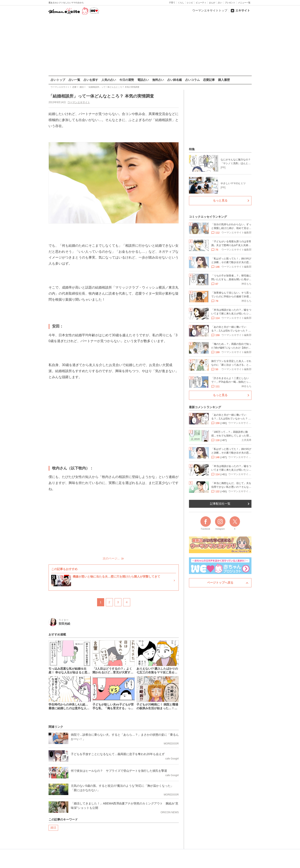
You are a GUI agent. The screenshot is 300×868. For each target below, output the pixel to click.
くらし (181, 3)
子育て (172, 3)
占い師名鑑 (175, 80)
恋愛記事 (209, 80)
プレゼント (230, 3)
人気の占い (109, 80)
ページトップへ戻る (220, 583)
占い (220, 3)
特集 (192, 149)
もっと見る (220, 200)
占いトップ (58, 80)
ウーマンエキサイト (79, 102)
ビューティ (201, 3)
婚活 (53, 827)
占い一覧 (74, 80)
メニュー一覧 (244, 3)
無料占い (158, 80)
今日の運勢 (127, 80)
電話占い (143, 80)
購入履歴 (224, 80)
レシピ (190, 3)
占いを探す (91, 80)
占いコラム (192, 80)
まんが (212, 3)
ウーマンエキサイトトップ (210, 10)
